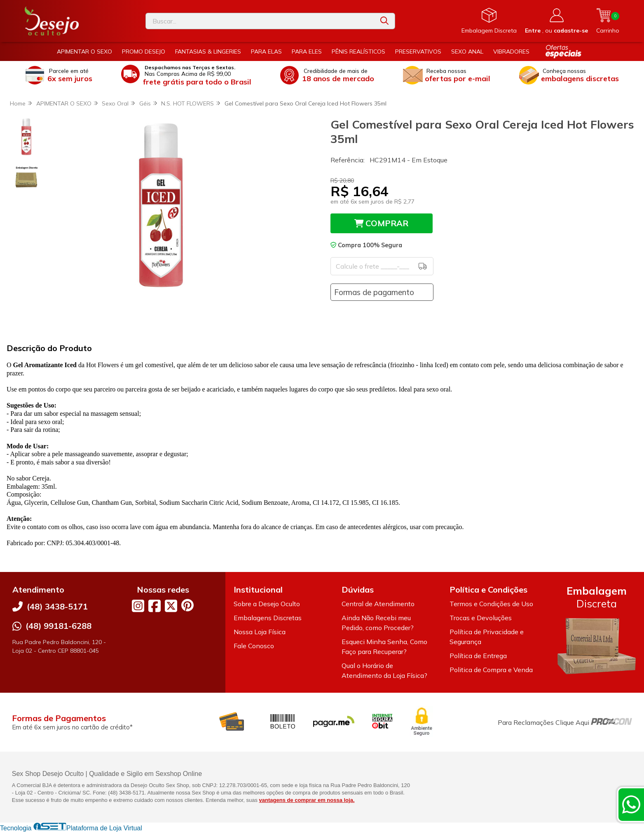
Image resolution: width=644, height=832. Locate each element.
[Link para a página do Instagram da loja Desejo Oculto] (138, 606)
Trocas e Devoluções (481, 618)
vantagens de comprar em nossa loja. (307, 800)
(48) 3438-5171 (57, 606)
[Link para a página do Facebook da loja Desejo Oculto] (155, 606)
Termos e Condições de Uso (491, 604)
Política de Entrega (478, 656)
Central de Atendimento (378, 604)
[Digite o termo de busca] (260, 21)
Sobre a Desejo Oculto (267, 604)
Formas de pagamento (374, 292)
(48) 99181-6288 (59, 626)
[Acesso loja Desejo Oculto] (556, 21)
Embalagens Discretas (268, 618)
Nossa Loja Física (260, 632)
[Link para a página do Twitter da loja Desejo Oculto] (171, 606)
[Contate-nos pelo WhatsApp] (631, 804)
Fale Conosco (254, 646)
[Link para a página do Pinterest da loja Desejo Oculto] (187, 605)
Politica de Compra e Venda (491, 670)
